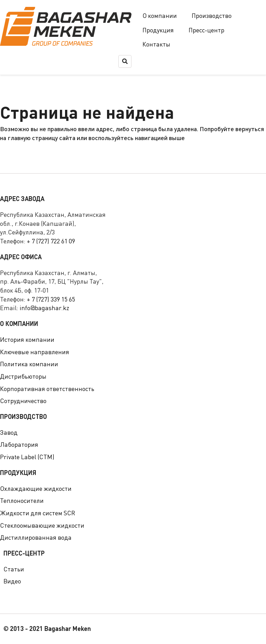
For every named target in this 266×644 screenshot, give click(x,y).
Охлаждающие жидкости (36, 488)
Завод (9, 432)
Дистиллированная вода (36, 537)
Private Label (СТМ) (27, 457)
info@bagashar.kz (44, 308)
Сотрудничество (23, 401)
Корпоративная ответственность (47, 389)
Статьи (14, 569)
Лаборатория (19, 444)
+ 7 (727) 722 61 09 (51, 241)
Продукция (158, 30)
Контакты (156, 44)
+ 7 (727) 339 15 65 (51, 299)
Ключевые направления (35, 352)
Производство (212, 15)
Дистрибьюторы (23, 376)
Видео (12, 581)
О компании (160, 15)
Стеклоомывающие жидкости (42, 525)
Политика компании (29, 364)
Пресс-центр (206, 30)
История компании (27, 339)
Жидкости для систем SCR (38, 513)
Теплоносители (22, 500)
